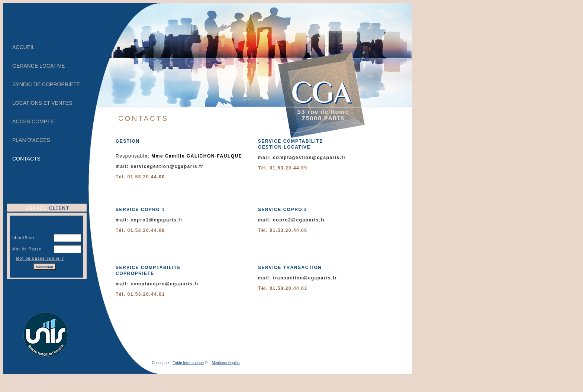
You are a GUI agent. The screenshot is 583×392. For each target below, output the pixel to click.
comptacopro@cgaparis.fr (165, 284)
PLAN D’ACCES (31, 140)
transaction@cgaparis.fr (305, 278)
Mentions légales (226, 363)
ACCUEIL (24, 47)
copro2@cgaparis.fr (299, 220)
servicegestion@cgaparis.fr (167, 166)
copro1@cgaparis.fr (157, 220)
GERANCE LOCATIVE (38, 66)
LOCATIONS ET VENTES (42, 103)
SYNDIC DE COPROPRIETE (46, 84)
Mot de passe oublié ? (40, 258)
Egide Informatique (188, 363)
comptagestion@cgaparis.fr (309, 158)
